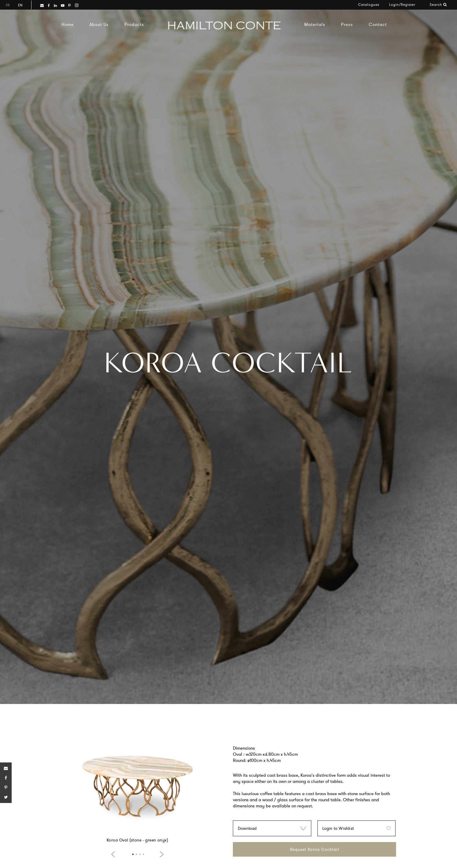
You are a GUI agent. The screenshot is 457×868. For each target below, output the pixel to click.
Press (347, 24)
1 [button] (133, 854)
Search (438, 5)
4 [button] (143, 854)
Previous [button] (114, 854)
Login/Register (402, 5)
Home (68, 24)
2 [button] (136, 854)
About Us (99, 24)
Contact (378, 24)
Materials (315, 24)
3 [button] (140, 854)
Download (247, 828)
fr (8, 5)
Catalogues (369, 5)
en (20, 5)
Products (134, 24)
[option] (137, 792)
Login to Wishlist (338, 828)
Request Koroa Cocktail (314, 849)
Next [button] (161, 854)
